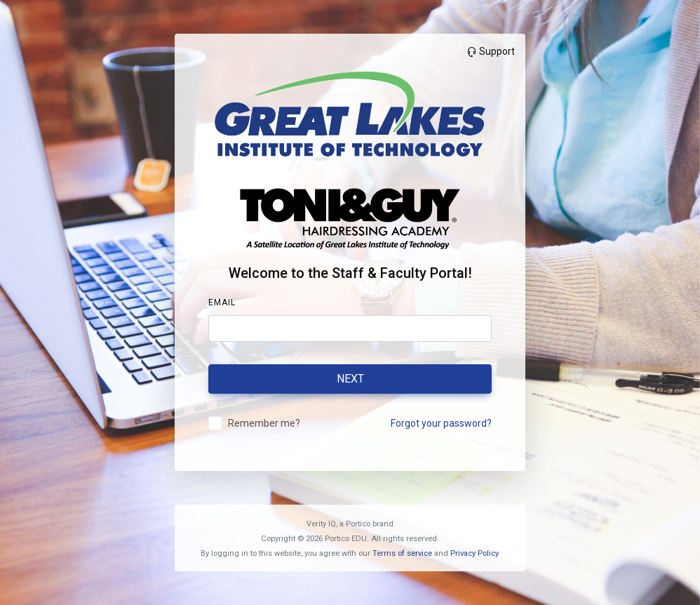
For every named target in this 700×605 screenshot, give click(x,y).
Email (222, 302)
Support (490, 51)
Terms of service (402, 553)
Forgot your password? (441, 423)
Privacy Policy (474, 553)
